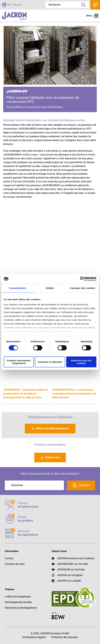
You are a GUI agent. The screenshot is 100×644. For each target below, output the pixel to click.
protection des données (68, 328)
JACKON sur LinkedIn (66, 581)
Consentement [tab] (17, 288)
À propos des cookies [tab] (83, 288)
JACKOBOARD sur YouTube (72, 564)
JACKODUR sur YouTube (71, 570)
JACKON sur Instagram (70, 575)
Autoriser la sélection (50, 362)
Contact (95, 5)
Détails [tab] (50, 288)
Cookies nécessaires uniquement (19, 362)
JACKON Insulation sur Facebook (73, 558)
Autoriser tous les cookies (81, 362)
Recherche (82, 5)
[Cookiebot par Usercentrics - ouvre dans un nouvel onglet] (82, 279)
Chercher (84, 485)
